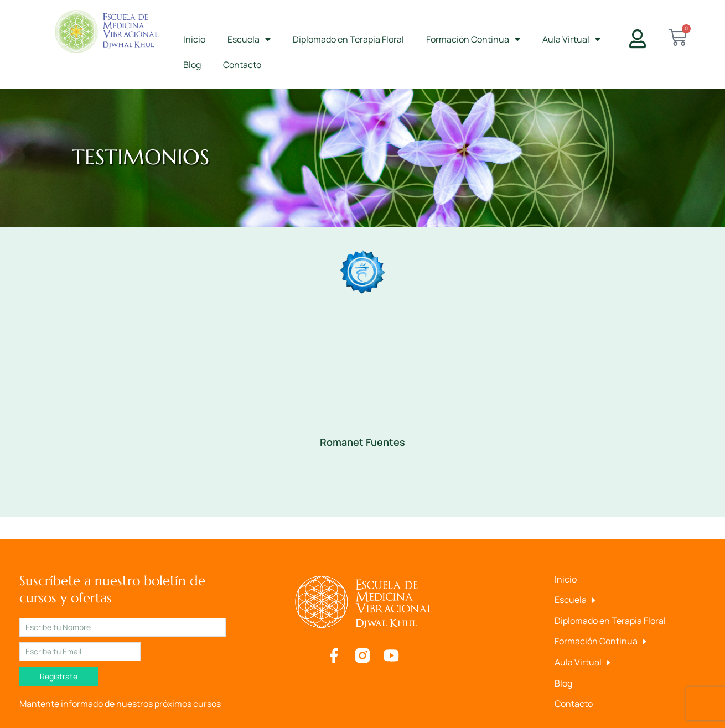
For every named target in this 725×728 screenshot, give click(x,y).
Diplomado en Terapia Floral (348, 39)
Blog (192, 65)
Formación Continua (473, 39)
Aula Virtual (571, 39)
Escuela (249, 39)
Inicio (194, 39)
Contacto (242, 65)
